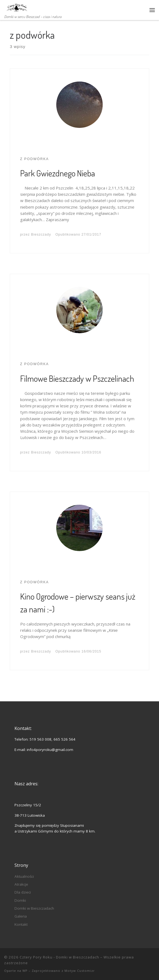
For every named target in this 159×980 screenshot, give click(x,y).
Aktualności (24, 876)
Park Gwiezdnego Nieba (58, 173)
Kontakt (21, 924)
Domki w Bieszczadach (34, 908)
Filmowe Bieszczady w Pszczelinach (77, 378)
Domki (20, 900)
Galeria (21, 916)
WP (25, 971)
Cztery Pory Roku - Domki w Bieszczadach (59, 957)
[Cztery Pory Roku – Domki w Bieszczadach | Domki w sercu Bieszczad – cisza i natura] (16, 7)
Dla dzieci (23, 892)
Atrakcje (21, 884)
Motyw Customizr (80, 971)
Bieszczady (41, 235)
